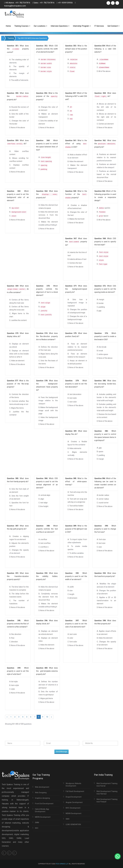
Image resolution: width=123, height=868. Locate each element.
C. (45, 67)
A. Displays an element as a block (19, 345)
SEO (37, 828)
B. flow (12, 638)
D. (45, 71)
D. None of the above (17, 128)
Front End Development (44, 804)
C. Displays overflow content (19, 166)
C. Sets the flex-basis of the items (48, 362)
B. (45, 64)
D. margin (100, 459)
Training (11, 38)
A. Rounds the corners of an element (19, 109)
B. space (100, 452)
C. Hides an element (17, 361)
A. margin (100, 300)
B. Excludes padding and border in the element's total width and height (106, 407)
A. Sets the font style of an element (19, 490)
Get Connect (113, 26)
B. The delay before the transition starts (19, 595)
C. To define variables (76, 553)
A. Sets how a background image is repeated (77, 303)
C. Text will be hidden (75, 506)
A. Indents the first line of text (77, 254)
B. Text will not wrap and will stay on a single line (77, 500)
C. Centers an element (105, 124)
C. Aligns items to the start (19, 315)
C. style (12, 689)
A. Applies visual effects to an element (106, 633)
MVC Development (73, 808)
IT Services (99, 26)
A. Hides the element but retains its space (48, 207)
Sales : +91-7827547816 (44, 3)
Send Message (61, 752)
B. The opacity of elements (19, 68)
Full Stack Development (75, 791)
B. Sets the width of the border (19, 115)
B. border (100, 303)
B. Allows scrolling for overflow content (19, 160)
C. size (99, 547)
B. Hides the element (75, 161)
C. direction (14, 642)
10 (47, 717)
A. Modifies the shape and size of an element (106, 585)
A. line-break (102, 347)
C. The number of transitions (19, 602)
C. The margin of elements (19, 75)
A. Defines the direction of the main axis (48, 348)
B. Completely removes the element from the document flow (48, 597)
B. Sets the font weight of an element (19, 497)
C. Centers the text (75, 263)
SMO (68, 819)
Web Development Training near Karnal (107, 785)
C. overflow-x (43, 547)
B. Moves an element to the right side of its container (106, 117)
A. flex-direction (15, 634)
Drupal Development (74, 797)
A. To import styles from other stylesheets (77, 541)
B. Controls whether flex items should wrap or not (19, 403)
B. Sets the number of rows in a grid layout (48, 693)
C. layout (103, 216)
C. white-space (102, 354)
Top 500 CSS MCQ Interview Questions (32, 38)
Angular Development (74, 802)
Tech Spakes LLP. (62, 864)
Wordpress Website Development (73, 785)
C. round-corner (103, 503)
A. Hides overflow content (19, 153)
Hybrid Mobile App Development (42, 810)
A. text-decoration (74, 394)
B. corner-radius (103, 499)
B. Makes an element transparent (48, 115)
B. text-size (101, 543)
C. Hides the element (46, 645)
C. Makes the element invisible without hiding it (48, 223)
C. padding (101, 307)
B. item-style (14, 685)
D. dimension (72, 598)
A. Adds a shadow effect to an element (77, 156)
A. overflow (43, 539)
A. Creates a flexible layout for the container (77, 443)
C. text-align (43, 503)
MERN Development (43, 817)
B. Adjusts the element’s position (19, 545)
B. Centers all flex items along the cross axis (19, 308)
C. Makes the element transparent (77, 167)
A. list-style (14, 682)
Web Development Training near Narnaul (107, 793)
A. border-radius (103, 495)
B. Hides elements (74, 448)
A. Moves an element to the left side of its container (106, 107)
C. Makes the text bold (76, 219)
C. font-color (72, 642)
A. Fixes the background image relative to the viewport (48, 401)
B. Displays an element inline (48, 639)
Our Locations (40, 26)
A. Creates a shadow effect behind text (77, 207)
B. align (41, 499)
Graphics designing (42, 798)
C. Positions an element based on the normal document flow (106, 174)
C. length (71, 594)
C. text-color (72, 402)
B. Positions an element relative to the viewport (106, 166)
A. (47, 60)
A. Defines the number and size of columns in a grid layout (48, 685)
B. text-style (72, 398)
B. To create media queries (77, 548)
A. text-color (72, 634)
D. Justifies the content (18, 320)
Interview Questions (60, 26)
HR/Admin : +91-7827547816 (17, 3)
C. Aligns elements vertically (77, 454)
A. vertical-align (44, 495)
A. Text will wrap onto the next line (77, 494)
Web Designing (41, 793)
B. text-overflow (45, 543)
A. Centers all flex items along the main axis (19, 301)
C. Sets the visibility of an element (48, 122)
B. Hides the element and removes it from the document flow (48, 215)
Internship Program (82, 26)
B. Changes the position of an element (106, 592)
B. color (70, 638)
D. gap (99, 311)
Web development (42, 787)
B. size (70, 591)
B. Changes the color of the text (77, 214)
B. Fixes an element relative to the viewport (77, 355)
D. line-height (43, 506)
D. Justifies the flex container (19, 413)
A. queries (104, 208)
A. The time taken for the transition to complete (19, 588)
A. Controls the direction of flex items (19, 396)
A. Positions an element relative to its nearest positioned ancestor (106, 158)
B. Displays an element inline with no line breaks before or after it (19, 354)
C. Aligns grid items (46, 698)
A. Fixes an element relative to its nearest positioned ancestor (77, 347)
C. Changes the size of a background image (77, 318)
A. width (71, 587)
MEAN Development (74, 813)
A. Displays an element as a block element (48, 633)
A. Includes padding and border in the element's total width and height (106, 397)
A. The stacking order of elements (19, 61)
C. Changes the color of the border (19, 122)
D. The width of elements (19, 80)
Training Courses (22, 26)
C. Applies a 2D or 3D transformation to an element (106, 600)
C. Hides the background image (48, 419)
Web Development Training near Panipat (107, 800)
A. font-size (101, 539)
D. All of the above (104, 71)
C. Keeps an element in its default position (77, 362)
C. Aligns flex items (17, 408)
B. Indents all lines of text (77, 259)
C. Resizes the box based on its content (106, 416)
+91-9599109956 (65, 3)
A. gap (99, 448)
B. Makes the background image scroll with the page (48, 410)
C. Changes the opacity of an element (19, 552)
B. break (100, 351)
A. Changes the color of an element (48, 109)
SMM (37, 823)
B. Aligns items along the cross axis (48, 355)
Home (8, 26)
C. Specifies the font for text (19, 504)
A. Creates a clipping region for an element (19, 538)
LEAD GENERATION (73, 824)
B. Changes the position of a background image (77, 311)
